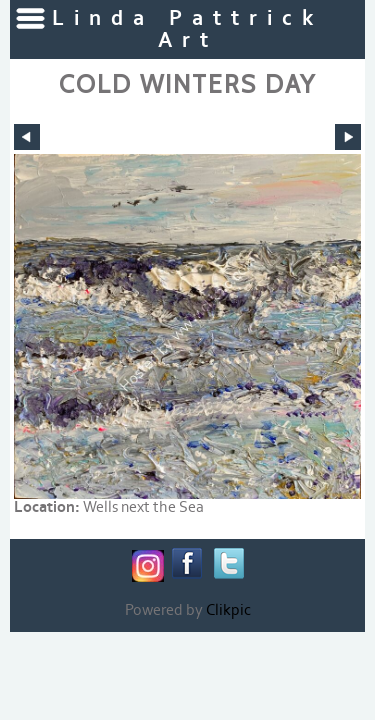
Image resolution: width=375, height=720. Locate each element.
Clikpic (228, 610)
